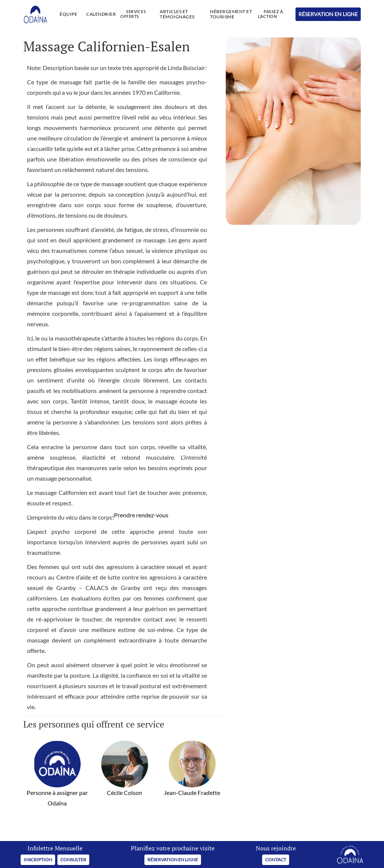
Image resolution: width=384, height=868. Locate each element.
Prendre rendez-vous (141, 515)
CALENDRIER (101, 14)
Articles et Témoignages (177, 14)
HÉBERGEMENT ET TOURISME (231, 14)
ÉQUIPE (68, 14)
